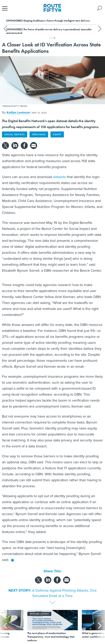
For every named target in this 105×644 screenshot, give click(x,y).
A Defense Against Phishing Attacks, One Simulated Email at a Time (64, 593)
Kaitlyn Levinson (18, 112)
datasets (59, 177)
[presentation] (5, 626)
